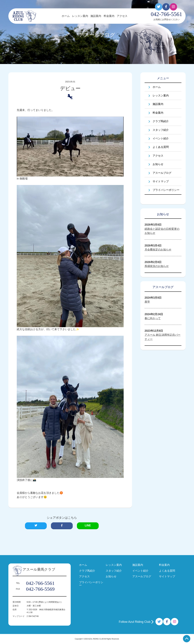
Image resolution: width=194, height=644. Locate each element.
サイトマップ (161, 181)
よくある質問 (161, 147)
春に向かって (153, 318)
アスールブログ (162, 173)
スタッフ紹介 (161, 130)
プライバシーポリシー (166, 190)
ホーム (66, 16)
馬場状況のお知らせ (157, 266)
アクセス (122, 16)
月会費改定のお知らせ (158, 250)
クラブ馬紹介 (161, 121)
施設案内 (96, 16)
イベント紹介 (161, 138)
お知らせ (158, 164)
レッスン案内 (80, 16)
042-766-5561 (40, 583)
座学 (147, 302)
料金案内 (109, 16)
